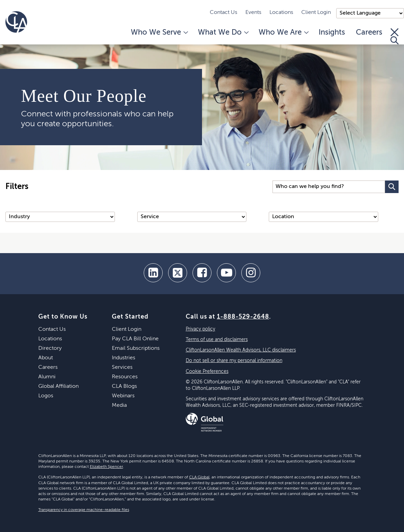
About (46, 358)
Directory (50, 348)
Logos (46, 396)
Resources (125, 377)
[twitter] (178, 273)
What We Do (223, 33)
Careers (369, 33)
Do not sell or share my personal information (234, 361)
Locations (281, 13)
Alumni (47, 377)
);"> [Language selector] (370, 13)
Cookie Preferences (207, 372)
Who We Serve (159, 33)
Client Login (316, 13)
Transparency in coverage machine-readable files (84, 510)
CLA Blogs (124, 386)
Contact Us (224, 13)
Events (253, 13)
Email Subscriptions (136, 348)
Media (119, 405)
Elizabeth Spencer (106, 467)
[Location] (324, 217)
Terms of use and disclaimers (217, 340)
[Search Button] (392, 187)
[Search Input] (329, 187)
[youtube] (226, 273)
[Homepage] (16, 22)
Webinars (123, 396)
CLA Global (199, 477)
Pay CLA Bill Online (135, 339)
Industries (124, 358)
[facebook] (202, 273)
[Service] (192, 217)
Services (122, 367)
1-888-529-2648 (243, 317)
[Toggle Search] (395, 36)
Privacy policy (200, 329)
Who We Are (283, 33)
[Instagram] (251, 273)
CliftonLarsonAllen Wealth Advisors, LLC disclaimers (241, 350)
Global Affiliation (58, 386)
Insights (332, 33)
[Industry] (60, 217)
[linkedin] (153, 273)
